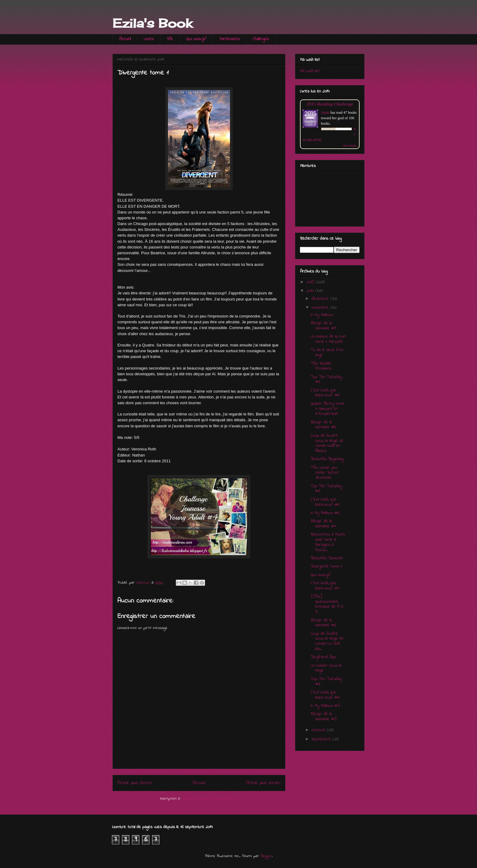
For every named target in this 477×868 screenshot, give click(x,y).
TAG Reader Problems (321, 366)
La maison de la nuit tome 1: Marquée (328, 339)
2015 (311, 282)
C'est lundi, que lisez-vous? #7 (325, 586)
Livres (149, 39)
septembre (322, 739)
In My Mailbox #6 (325, 513)
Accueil (125, 39)
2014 (311, 291)
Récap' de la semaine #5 (324, 717)
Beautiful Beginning (327, 459)
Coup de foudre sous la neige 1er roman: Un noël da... (327, 641)
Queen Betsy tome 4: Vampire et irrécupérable (327, 409)
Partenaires (230, 39)
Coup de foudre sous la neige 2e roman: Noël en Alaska (327, 443)
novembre (321, 308)
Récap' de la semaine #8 (323, 425)
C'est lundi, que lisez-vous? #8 (325, 393)
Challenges (261, 39)
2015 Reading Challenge (330, 104)
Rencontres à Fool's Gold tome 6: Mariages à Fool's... (328, 542)
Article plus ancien (263, 783)
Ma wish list (310, 71)
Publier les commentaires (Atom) (211, 799)
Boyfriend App (323, 657)
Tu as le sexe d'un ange (327, 352)
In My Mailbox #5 (325, 706)
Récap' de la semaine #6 (323, 623)
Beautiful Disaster (327, 558)
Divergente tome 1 (326, 566)
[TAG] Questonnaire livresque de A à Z (327, 604)
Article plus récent (135, 783)
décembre (321, 299)
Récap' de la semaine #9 (323, 326)
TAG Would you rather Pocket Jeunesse (325, 473)
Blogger (266, 856)
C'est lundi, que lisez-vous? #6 (325, 695)
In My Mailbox (322, 315)
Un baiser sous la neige (326, 668)
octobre (319, 730)
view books (350, 146)
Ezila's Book (152, 23)
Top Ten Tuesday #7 (326, 380)
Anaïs (325, 113)
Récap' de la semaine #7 (323, 524)
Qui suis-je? (196, 39)
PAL (170, 39)
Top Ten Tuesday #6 (326, 489)
